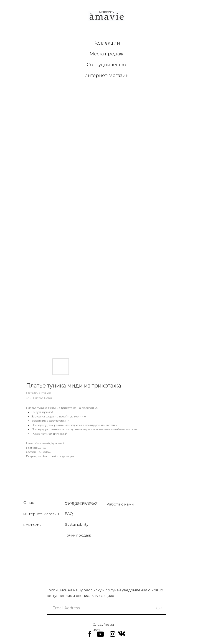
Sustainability (77, 524)
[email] (97, 608)
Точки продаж (78, 535)
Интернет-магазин (41, 514)
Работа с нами (120, 504)
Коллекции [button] (107, 43)
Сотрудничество (106, 65)
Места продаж (106, 54)
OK (159, 608)
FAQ (69, 514)
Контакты (32, 525)
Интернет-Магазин (106, 75)
